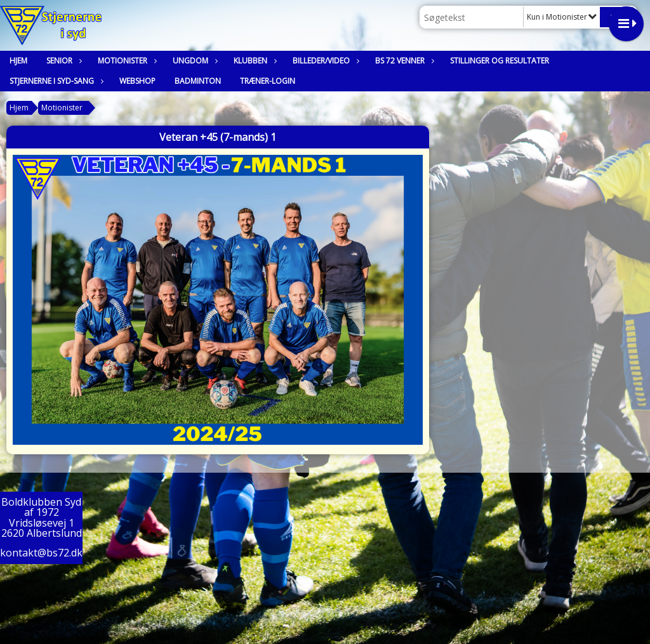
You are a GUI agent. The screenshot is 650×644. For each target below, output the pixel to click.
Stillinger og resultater (500, 61)
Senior (63, 61)
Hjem (18, 61)
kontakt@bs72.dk (41, 553)
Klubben (254, 61)
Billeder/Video (324, 61)
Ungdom (194, 61)
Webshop (137, 81)
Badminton (198, 81)
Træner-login (268, 81)
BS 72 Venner (403, 61)
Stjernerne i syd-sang (55, 81)
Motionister (126, 61)
